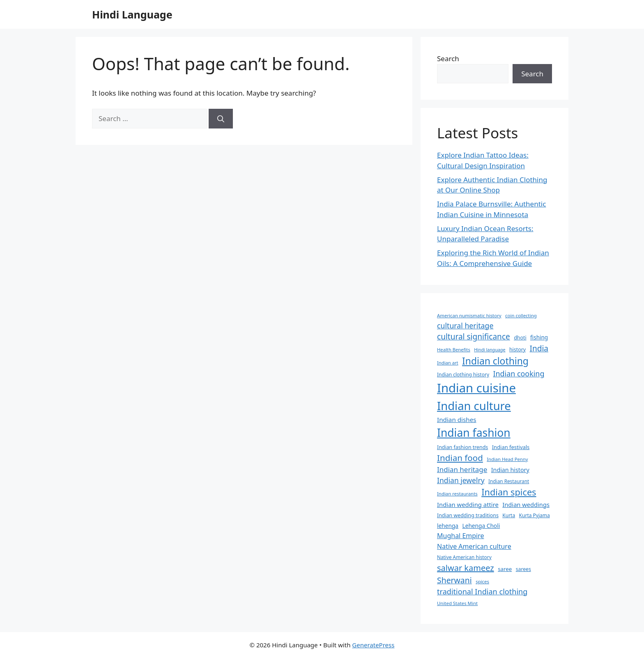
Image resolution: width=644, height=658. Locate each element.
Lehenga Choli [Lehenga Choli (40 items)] (481, 526)
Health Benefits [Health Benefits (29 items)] (454, 350)
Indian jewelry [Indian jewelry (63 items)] (461, 480)
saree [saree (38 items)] (505, 569)
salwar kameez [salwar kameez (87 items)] (466, 568)
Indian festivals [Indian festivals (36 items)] (511, 447)
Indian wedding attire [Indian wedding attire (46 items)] (468, 504)
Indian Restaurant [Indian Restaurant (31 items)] (509, 481)
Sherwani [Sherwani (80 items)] (454, 580)
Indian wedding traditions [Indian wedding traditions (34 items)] (468, 515)
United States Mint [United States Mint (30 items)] (457, 603)
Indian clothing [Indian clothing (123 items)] (495, 361)
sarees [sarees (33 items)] (523, 569)
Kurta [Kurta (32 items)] (509, 515)
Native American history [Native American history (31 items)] (464, 557)
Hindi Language (132, 14)
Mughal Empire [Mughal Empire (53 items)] (461, 536)
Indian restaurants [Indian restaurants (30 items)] (457, 494)
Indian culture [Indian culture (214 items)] (474, 406)
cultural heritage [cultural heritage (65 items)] (465, 326)
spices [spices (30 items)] (482, 581)
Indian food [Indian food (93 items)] (460, 458)
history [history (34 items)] (517, 350)
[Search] (221, 119)
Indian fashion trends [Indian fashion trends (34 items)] (462, 447)
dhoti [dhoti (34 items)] (520, 338)
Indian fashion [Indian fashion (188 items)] (474, 433)
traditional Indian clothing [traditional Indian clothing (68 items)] (482, 592)
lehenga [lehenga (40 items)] (448, 526)
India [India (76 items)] (539, 348)
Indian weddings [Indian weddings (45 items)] (526, 504)
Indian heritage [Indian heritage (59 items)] (462, 469)
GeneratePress (373, 645)
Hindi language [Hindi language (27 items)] (490, 350)
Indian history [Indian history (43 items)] (510, 470)
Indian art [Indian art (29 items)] (448, 363)
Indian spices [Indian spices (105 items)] (509, 492)
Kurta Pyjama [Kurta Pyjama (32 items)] (535, 515)
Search (448, 58)
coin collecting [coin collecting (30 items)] (521, 315)
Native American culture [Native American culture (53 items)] (474, 546)
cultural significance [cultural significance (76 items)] (474, 337)
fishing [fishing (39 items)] (539, 337)
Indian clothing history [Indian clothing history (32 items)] (463, 375)
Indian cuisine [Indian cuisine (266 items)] (476, 388)
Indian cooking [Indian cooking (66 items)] (519, 374)
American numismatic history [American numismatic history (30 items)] (469, 315)
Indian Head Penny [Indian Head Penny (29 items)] (507, 459)
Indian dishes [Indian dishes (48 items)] (457, 420)
